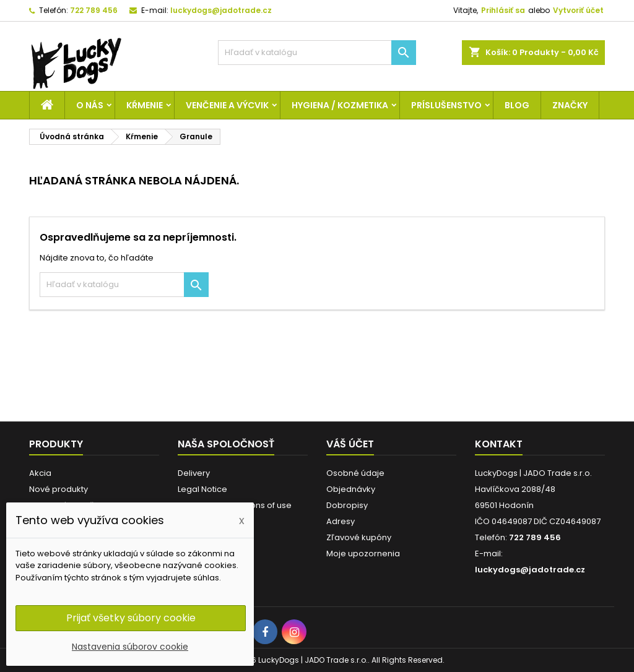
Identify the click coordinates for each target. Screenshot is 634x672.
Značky (570, 105)
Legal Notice (202, 489)
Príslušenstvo (446, 105)
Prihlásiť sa (503, 10)
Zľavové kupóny (359, 537)
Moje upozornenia (363, 554)
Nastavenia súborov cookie (130, 647)
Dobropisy (347, 505)
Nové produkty (59, 489)
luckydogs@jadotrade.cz (221, 10)
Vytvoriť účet (578, 10)
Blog (517, 105)
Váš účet (350, 444)
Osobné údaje (355, 473)
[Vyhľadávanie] (317, 53)
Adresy (341, 521)
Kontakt (499, 444)
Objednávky (351, 489)
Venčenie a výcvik (227, 105)
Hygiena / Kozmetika (340, 105)
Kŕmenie (145, 105)
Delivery (194, 473)
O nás (90, 105)
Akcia (40, 473)
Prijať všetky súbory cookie (131, 618)
